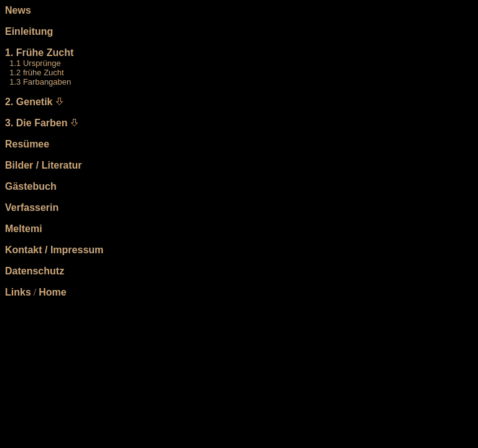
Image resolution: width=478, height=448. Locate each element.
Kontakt (24, 250)
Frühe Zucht (45, 53)
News (18, 10)
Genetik (35, 102)
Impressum (77, 250)
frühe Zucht (44, 72)
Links (18, 292)
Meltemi (24, 229)
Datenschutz (35, 271)
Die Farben (42, 123)
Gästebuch (31, 186)
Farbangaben (47, 82)
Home (52, 292)
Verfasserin (32, 208)
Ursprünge (42, 63)
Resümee (27, 144)
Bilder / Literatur (44, 165)
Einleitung (29, 31)
